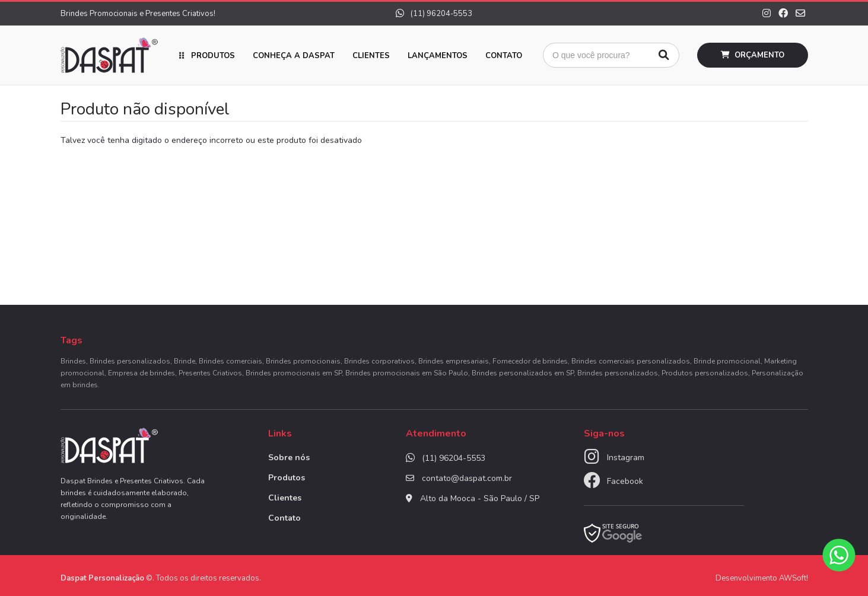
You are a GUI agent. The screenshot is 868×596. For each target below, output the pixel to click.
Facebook (625, 481)
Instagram (626, 458)
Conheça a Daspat (294, 56)
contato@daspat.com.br (467, 478)
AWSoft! (794, 578)
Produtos (213, 56)
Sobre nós (289, 458)
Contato (504, 56)
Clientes (371, 56)
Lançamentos (438, 56)
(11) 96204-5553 (434, 14)
